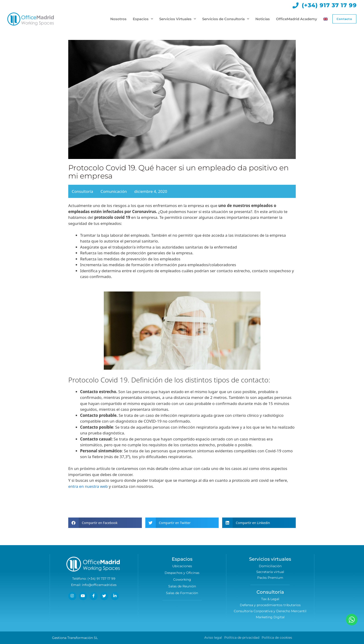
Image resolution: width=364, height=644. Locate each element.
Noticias (262, 19)
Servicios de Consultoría (225, 19)
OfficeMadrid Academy (296, 19)
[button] (105, 523)
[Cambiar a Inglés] (325, 19)
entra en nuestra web (88, 486)
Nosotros (118, 19)
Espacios (142, 19)
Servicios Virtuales (177, 19)
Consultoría (82, 191)
